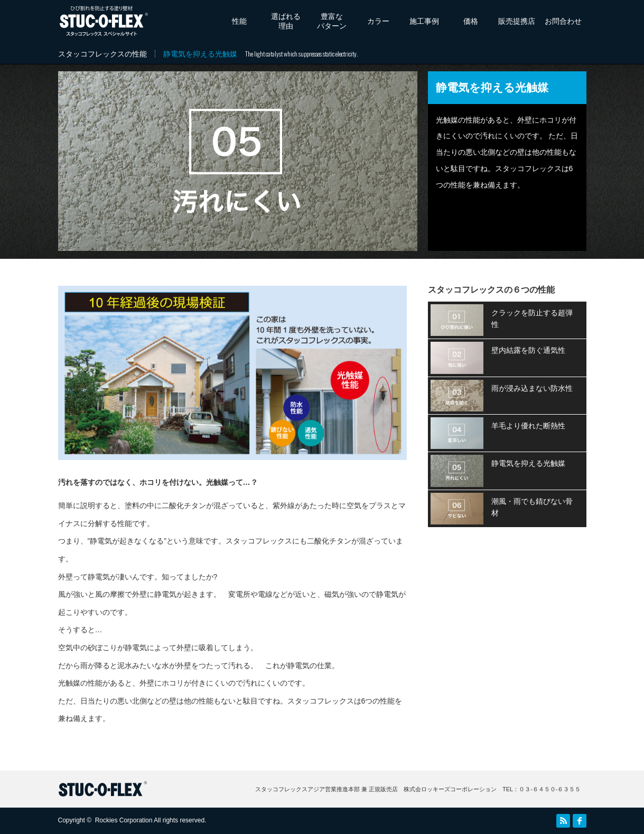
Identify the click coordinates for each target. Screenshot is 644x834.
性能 (239, 21)
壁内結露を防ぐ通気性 (528, 350)
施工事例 (424, 21)
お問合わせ (563, 21)
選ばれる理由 (286, 21)
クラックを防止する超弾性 (532, 318)
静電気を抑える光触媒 (528, 463)
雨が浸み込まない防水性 (532, 388)
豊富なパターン (332, 21)
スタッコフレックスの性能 (102, 54)
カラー (378, 21)
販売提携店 (517, 21)
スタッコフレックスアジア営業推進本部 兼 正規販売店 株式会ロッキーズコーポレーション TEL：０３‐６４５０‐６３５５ (418, 789)
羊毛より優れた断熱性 (528, 426)
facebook (580, 821)
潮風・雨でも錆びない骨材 (532, 507)
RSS (563, 821)
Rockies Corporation (124, 820)
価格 (471, 21)
